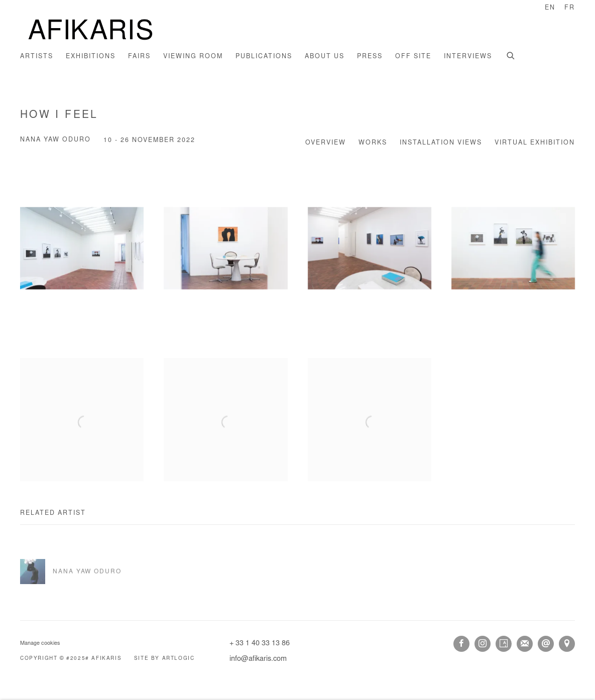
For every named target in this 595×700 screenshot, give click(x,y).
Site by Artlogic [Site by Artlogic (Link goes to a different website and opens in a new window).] (164, 659)
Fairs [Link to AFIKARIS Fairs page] (139, 57)
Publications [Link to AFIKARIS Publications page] (264, 57)
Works (373, 143)
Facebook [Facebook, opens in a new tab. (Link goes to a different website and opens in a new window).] (461, 644)
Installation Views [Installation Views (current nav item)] (441, 143)
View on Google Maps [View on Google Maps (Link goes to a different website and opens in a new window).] (567, 644)
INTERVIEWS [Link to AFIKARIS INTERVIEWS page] (468, 57)
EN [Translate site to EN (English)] (550, 8)
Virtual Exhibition (535, 143)
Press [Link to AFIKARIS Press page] (370, 57)
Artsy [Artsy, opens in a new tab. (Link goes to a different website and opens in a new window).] (504, 644)
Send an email (546, 644)
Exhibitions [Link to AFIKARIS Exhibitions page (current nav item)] (91, 57)
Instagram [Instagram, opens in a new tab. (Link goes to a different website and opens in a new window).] (483, 644)
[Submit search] (511, 55)
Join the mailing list (525, 644)
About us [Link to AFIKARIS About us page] (325, 57)
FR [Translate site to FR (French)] (570, 8)
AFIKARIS (90, 31)
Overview (326, 143)
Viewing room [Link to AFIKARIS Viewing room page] (193, 57)
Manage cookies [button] (40, 644)
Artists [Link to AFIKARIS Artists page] (37, 57)
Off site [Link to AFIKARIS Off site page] (413, 57)
